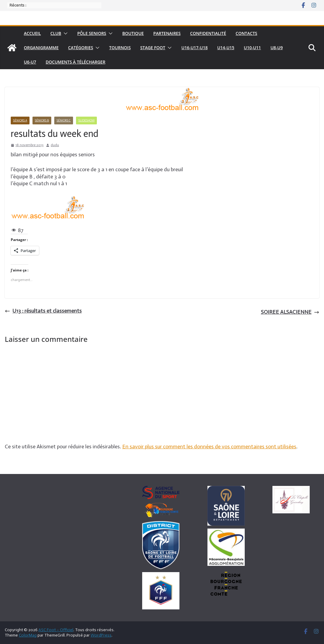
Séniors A (20, 121)
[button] (64, 33)
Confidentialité (208, 33)
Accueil (32, 33)
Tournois (120, 48)
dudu (55, 145)
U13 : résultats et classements (43, 311)
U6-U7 (30, 62)
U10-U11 (252, 48)
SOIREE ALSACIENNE (290, 312)
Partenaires (167, 33)
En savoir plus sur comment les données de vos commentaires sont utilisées (209, 447)
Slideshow (86, 121)
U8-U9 (276, 48)
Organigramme (41, 48)
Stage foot (153, 48)
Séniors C (64, 121)
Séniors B (42, 121)
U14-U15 (226, 48)
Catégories (81, 48)
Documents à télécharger (75, 62)
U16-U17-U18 (194, 48)
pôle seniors (92, 33)
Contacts (247, 33)
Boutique (133, 33)
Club (56, 33)
